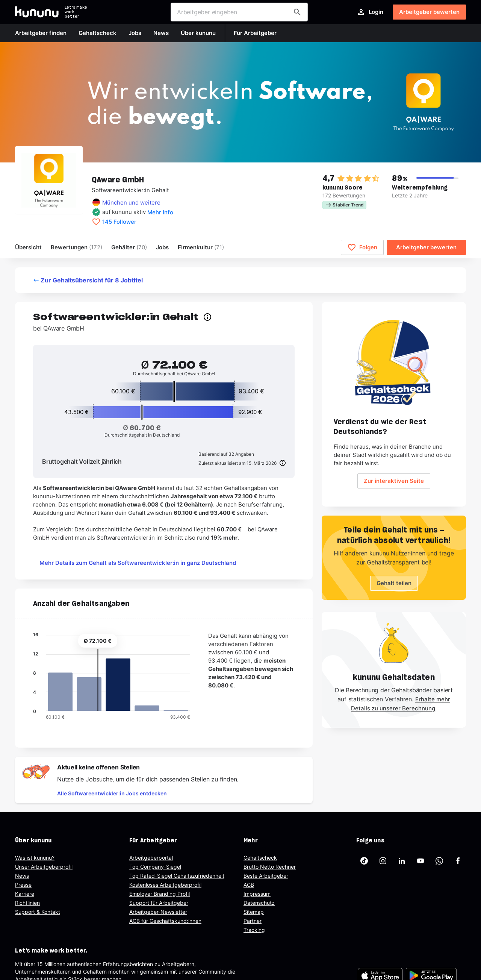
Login (370, 12)
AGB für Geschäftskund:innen (165, 921)
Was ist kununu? (35, 858)
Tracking (254, 930)
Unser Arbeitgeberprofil (44, 867)
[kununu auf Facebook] (458, 861)
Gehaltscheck (260, 858)
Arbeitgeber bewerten (429, 12)
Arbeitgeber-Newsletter (158, 912)
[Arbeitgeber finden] (297, 12)
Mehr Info (160, 212)
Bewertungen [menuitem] (76, 247)
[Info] (281, 463)
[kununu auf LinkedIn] (402, 861)
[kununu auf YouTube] (420, 861)
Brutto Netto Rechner (270, 867)
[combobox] (239, 12)
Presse (23, 885)
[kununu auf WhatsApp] (439, 861)
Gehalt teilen (394, 583)
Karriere (25, 894)
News (22, 876)
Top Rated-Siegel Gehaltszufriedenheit (177, 876)
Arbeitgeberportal (151, 858)
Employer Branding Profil (160, 894)
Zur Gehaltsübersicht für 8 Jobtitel (88, 280)
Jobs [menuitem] (162, 247)
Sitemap (254, 912)
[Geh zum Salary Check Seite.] (394, 363)
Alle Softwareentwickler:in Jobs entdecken (112, 793)
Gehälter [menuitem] (129, 247)
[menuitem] (201, 247)
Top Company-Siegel (155, 867)
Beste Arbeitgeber (266, 876)
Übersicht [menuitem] (28, 247)
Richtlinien (27, 903)
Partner (253, 921)
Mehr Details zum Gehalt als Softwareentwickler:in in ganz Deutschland (138, 563)
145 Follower (119, 222)
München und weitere (131, 203)
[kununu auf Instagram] (383, 861)
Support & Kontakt (38, 912)
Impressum (257, 894)
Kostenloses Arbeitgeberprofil (165, 885)
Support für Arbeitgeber (159, 903)
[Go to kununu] (37, 12)
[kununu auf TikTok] (364, 861)
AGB (249, 885)
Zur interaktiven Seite (394, 481)
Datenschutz (259, 903)
